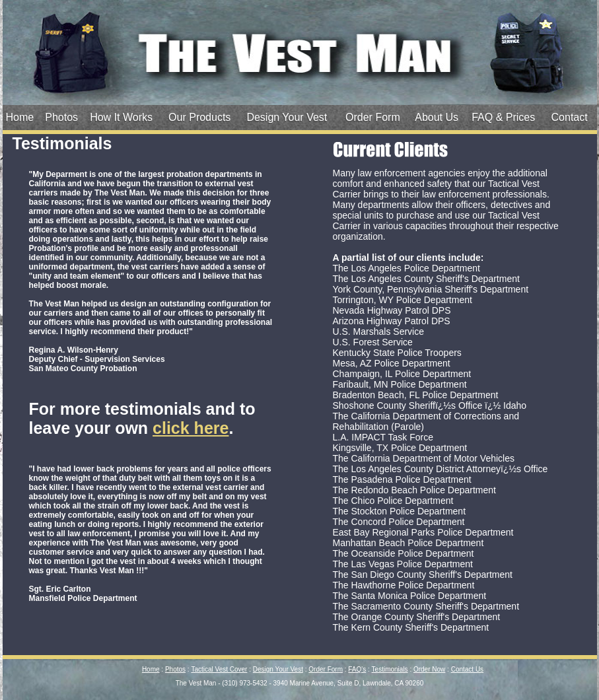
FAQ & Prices (503, 117)
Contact (570, 117)
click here (191, 428)
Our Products (199, 117)
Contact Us (467, 669)
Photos (61, 117)
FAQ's (357, 669)
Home (20, 117)
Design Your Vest (287, 117)
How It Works (121, 117)
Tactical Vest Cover (219, 669)
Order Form (373, 117)
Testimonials (390, 669)
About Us (437, 117)
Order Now (429, 669)
